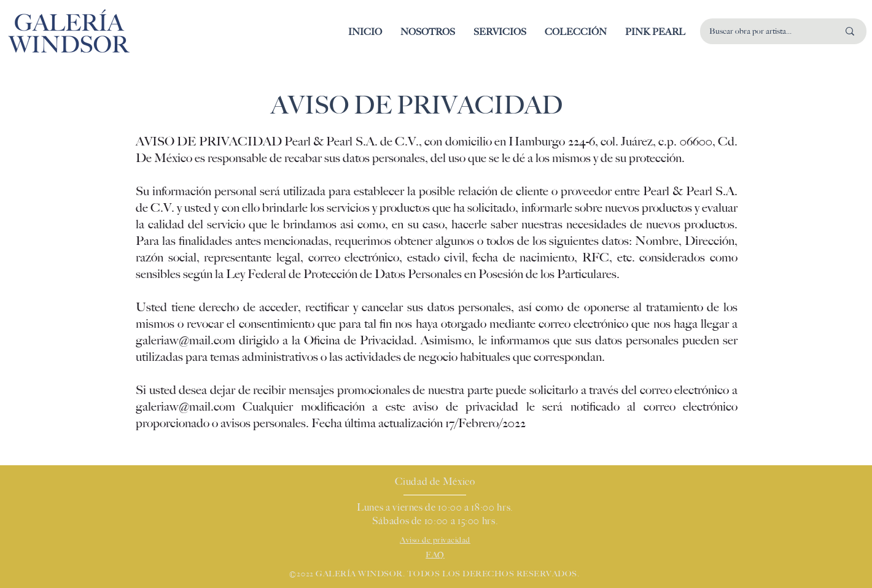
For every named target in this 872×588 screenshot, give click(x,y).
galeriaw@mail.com (185, 340)
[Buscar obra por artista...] (765, 31)
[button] (576, 32)
